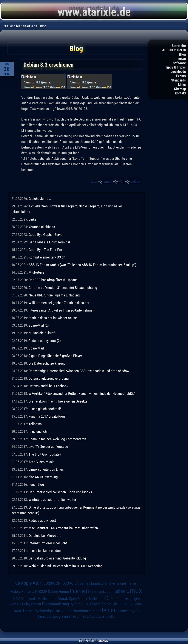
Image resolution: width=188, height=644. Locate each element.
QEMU (86, 604)
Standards (179, 80)
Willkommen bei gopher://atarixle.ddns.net (59, 303)
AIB (17, 583)
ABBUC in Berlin (174, 50)
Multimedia (47, 599)
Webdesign (44, 611)
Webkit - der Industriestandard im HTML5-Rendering (65, 566)
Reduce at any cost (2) (45, 341)
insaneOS (71, 616)
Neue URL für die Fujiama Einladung (54, 295)
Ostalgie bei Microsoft (45, 536)
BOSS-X (49, 583)
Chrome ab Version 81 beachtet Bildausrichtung (63, 288)
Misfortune (36, 272)
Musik (63, 599)
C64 (59, 583)
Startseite (179, 46)
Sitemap (180, 89)
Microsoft (29, 599)
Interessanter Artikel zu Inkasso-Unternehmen (61, 310)
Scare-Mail (36, 348)
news (182, 59)
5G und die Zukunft (42, 333)
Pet (113, 599)
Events (181, 76)
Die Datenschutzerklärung (47, 363)
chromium (80, 611)
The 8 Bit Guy (122, 604)
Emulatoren (100, 583)
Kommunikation (100, 592)
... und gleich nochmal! (45, 409)
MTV (16, 599)
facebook (45, 616)
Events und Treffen (123, 583)
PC (121, 181)
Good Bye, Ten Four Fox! (46, 250)
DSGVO (68, 583)
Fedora (16, 592)
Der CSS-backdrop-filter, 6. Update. (53, 280)
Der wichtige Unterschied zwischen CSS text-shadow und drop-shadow (79, 371)
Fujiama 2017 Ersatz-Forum (48, 416)
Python (75, 604)
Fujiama (28, 592)
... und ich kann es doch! (46, 551)
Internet (79, 591)
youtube (98, 616)
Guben (53, 592)
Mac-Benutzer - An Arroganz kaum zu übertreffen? (64, 528)
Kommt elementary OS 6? (47, 257)
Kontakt (180, 93)
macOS (85, 616)
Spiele (106, 604)
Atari (38, 583)
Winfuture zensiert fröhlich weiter (52, 500)
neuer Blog (36, 484)
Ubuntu (29, 611)
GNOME (41, 592)
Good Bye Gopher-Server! (46, 235)
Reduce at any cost (42, 520)
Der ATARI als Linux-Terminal (49, 242)
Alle (112, 616)
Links (182, 85)
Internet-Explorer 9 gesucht (48, 543)
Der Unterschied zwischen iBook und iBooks (60, 492)
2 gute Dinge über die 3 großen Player (55, 356)
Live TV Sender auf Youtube (48, 447)
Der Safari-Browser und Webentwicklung (57, 558)
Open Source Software (86, 599)
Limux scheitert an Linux (46, 469)
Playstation (32, 604)
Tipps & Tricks (176, 67)
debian (135, 181)
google (58, 616)
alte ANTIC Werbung (43, 477)
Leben (119, 591)
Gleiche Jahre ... (40, 199)
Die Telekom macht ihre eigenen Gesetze (58, 401)
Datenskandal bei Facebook (49, 386)
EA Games (82, 583)
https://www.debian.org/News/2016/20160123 (54, 109)
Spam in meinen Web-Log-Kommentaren (57, 439)
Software (179, 63)
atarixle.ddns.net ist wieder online (53, 318)
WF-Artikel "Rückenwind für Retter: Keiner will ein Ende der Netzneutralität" (82, 393)
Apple (26, 583)
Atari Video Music (42, 462)
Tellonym (35, 424)
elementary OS (129, 611)
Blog (183, 54)
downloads (178, 72)
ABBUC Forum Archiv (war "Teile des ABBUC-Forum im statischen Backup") (82, 265)
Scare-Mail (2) (39, 325)
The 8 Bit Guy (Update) (45, 454)
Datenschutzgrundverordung (49, 378)
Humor (64, 592)
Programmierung (55, 604)
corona (94, 611)
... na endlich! (38, 431)
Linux (107, 181)
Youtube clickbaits (42, 227)
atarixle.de (63, 611)
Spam (96, 604)
